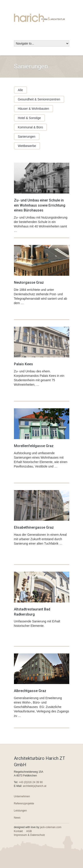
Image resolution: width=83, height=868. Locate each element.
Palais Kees (23, 364)
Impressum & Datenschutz (30, 835)
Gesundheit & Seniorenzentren (39, 99)
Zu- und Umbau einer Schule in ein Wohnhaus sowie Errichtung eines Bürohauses (40, 205)
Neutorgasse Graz (29, 282)
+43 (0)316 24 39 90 (31, 782)
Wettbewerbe (27, 146)
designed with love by (38, 827)
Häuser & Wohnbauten (34, 109)
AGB (29, 831)
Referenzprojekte (24, 803)
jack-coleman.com (51, 827)
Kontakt (18, 831)
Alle (20, 90)
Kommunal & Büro (31, 127)
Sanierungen (27, 137)
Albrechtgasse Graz (30, 691)
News (17, 818)
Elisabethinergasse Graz (34, 527)
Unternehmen (22, 796)
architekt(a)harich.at (35, 786)
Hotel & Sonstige (29, 118)
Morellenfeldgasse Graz (34, 446)
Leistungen (20, 811)
